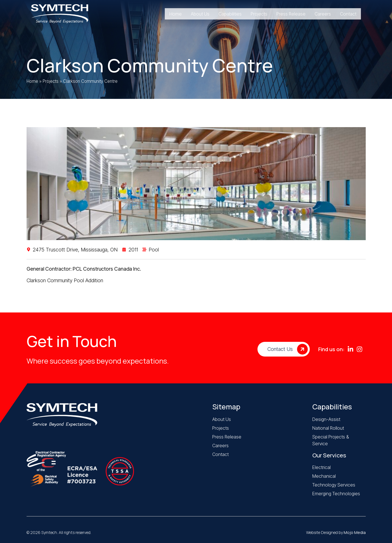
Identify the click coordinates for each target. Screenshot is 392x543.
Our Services (329, 455)
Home (32, 81)
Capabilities (332, 407)
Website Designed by (336, 532)
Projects (51, 81)
